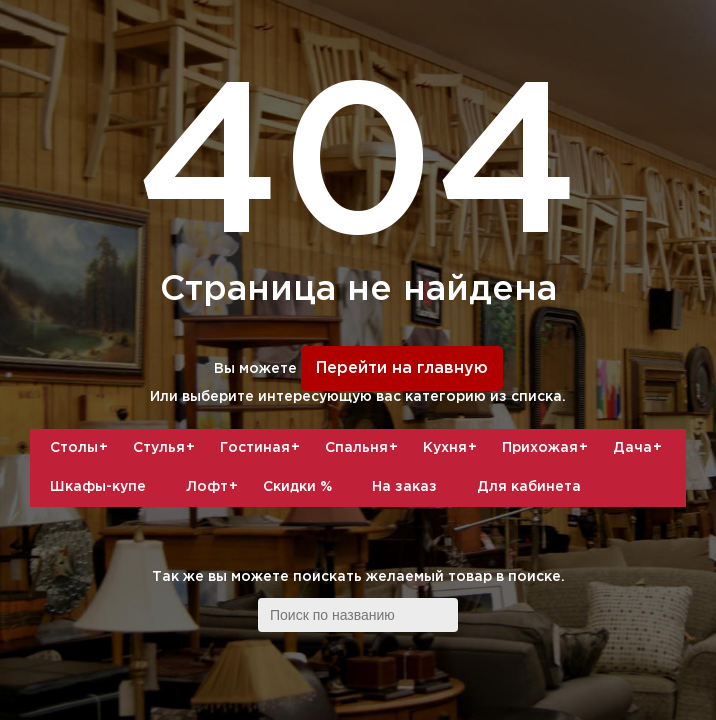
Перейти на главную (402, 368)
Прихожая (547, 448)
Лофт (214, 487)
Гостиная (262, 448)
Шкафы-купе (98, 487)
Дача (640, 448)
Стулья (166, 448)
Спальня (364, 448)
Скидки (297, 487)
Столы (81, 448)
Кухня (452, 448)
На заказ (404, 487)
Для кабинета (529, 487)
